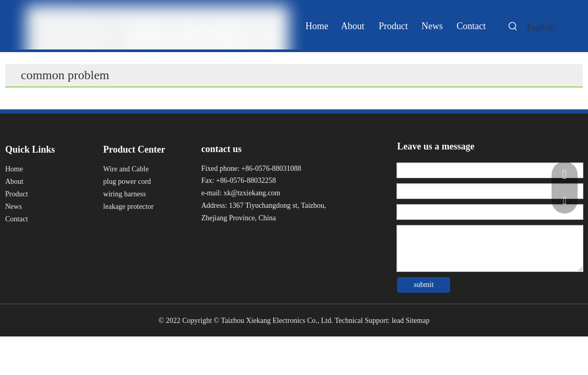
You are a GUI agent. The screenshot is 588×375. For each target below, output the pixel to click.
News (14, 207)
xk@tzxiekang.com (252, 193)
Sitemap (418, 321)
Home (14, 169)
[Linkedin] (227, 239)
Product (17, 194)
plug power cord (127, 182)
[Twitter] (246, 239)
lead (398, 321)
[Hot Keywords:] (513, 28)
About (14, 182)
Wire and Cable (126, 169)
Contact (17, 219)
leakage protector (128, 207)
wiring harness (124, 194)
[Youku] (265, 239)
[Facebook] (208, 239)
